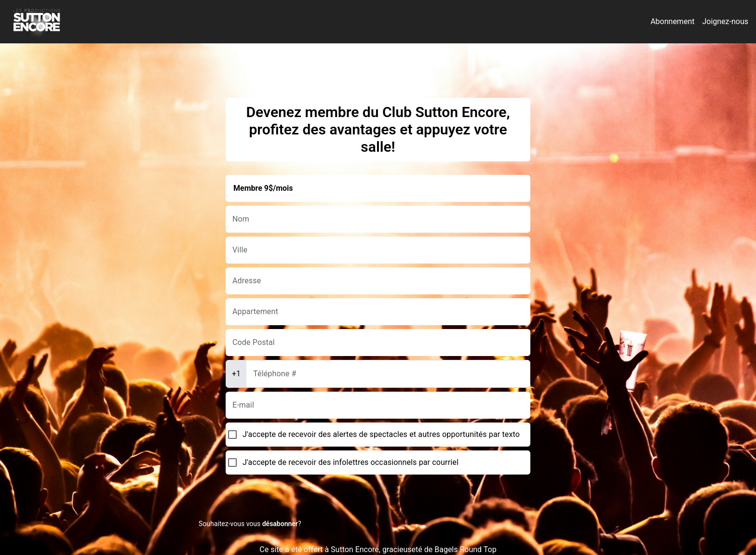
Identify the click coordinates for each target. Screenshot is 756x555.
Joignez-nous (725, 21)
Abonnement (672, 21)
